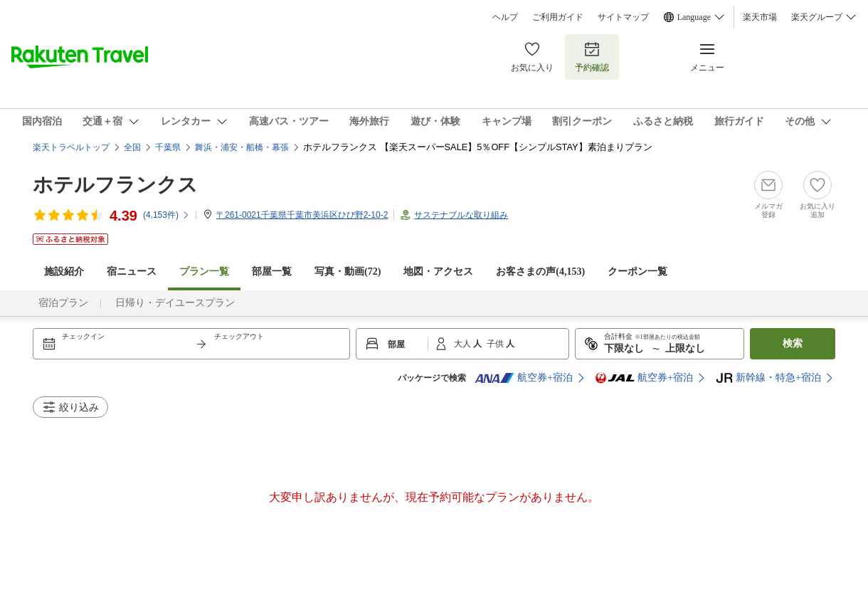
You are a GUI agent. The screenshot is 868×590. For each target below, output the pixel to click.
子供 (496, 344)
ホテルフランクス (115, 185)
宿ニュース (132, 272)
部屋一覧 (272, 272)
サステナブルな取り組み (461, 215)
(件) (166, 215)
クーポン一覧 (637, 272)
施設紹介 (64, 272)
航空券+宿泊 (524, 378)
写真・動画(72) (348, 272)
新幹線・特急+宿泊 (768, 378)
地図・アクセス (438, 272)
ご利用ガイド (558, 17)
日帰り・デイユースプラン (175, 303)
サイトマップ (623, 17)
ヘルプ (505, 17)
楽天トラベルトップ (71, 147)
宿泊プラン (63, 303)
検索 (793, 343)
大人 (464, 344)
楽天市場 (760, 17)
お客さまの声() (540, 272)
